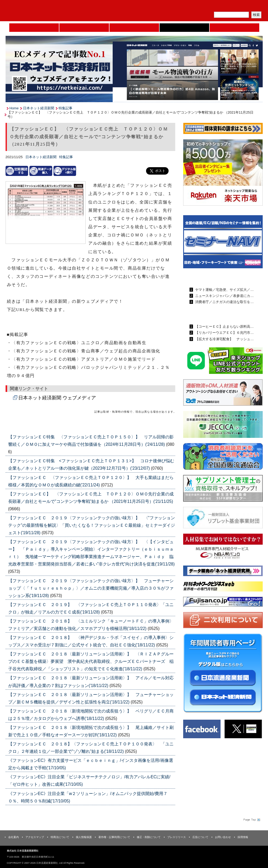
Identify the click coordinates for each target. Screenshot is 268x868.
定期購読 (225, 7)
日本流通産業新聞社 (44, 11)
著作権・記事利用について (114, 837)
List (163, 424)
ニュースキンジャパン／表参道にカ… (224, 296)
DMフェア (234, 28)
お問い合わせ (223, 837)
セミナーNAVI (84, 28)
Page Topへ (251, 820)
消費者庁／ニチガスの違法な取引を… (224, 302)
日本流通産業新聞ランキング (214, 277)
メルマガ (201, 7)
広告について (200, 837)
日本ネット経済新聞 (184, 28)
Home (34, 28)
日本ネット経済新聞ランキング (216, 314)
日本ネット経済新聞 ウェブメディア (57, 398)
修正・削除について (149, 837)
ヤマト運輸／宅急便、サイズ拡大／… (224, 290)
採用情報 (243, 837)
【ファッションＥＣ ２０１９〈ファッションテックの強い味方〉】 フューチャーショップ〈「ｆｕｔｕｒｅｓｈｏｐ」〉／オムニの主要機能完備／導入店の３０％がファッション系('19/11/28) (91, 588)
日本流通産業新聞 (134, 28)
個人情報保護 (84, 837)
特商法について (60, 837)
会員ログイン (250, 7)
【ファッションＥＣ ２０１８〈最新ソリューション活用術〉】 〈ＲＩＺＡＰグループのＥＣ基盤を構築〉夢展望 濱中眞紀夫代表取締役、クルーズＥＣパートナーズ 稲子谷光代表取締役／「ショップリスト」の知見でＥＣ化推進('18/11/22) (91, 661)
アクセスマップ (35, 837)
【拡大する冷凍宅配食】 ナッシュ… (224, 339)
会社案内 (14, 837)
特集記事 (65, 108)
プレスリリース (177, 837)
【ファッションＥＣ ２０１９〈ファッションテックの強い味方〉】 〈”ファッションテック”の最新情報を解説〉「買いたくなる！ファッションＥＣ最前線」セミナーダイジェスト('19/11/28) (92, 525)
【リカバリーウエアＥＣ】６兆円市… (224, 333)
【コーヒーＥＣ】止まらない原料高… (224, 327)
